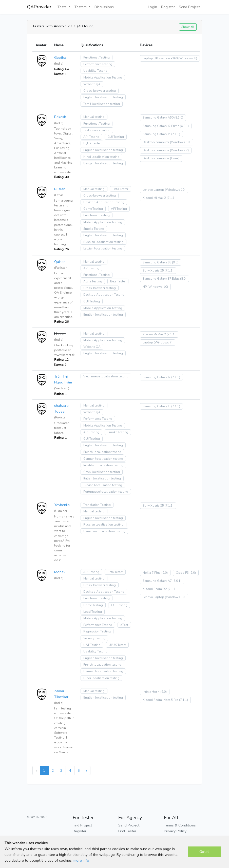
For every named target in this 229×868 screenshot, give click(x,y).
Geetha (60, 57)
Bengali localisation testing (103, 163)
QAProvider (39, 7)
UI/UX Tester (92, 143)
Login (152, 7)
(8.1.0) (179, 118)
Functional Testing (97, 57)
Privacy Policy (175, 831)
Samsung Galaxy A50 (158, 118)
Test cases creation (97, 130)
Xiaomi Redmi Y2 (155, 589)
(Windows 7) (179, 150)
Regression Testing (97, 631)
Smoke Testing (94, 229)
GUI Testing (116, 137)
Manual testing (94, 117)
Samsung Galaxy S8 (157, 262)
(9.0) (175, 262)
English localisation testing (103, 97)
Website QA (92, 84)
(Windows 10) (180, 142)
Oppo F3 (182, 573)
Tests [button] (62, 7)
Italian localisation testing (102, 478)
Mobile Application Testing (103, 78)
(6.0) (193, 573)
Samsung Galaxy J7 (157, 377)
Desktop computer (156, 142)
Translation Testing (97, 505)
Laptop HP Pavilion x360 (160, 58)
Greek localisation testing (102, 472)
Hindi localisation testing (101, 157)
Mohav (60, 572)
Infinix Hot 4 (151, 692)
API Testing (91, 137)
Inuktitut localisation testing (103, 465)
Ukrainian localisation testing (104, 531)
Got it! (204, 852)
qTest (124, 625)
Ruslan (60, 189)
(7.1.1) (176, 134)
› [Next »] (87, 770)
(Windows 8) (188, 58)
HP (145, 287)
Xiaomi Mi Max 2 (154, 198)
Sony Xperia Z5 (153, 271)
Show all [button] (188, 27)
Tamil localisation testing (102, 104)
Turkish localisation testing (103, 485)
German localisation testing (103, 459)
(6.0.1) (184, 126)
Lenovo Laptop (153, 190)
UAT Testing (92, 645)
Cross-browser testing (100, 91)
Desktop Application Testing (104, 202)
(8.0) (183, 279)
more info (81, 860)
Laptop (148, 342)
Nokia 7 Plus (152, 573)
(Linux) (175, 158)
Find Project (82, 825)
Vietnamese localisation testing (106, 376)
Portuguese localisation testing (106, 492)
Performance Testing (98, 64)
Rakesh (60, 117)
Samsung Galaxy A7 (157, 581)
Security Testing (94, 638)
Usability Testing (95, 71)
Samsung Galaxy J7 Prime (161, 126)
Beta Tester (120, 189)
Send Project (189, 7)
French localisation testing (102, 452)
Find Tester (127, 831)
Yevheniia (62, 505)
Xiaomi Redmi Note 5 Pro (160, 700)
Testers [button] (81, 7)
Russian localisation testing (103, 242)
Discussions (104, 7)
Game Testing (93, 209)
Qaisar (60, 262)
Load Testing (93, 612)
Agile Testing (93, 281)
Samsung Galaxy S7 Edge (161, 279)
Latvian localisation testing (103, 248)
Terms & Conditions (180, 825)
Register (168, 7)
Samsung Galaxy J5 (157, 134)
